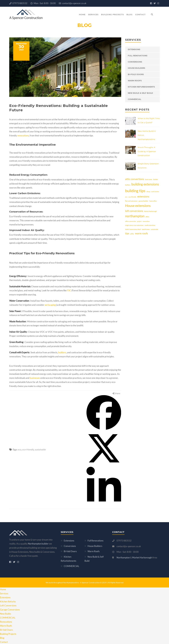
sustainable (40, 450)
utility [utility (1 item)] (132, 234)
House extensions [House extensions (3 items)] (138, 206)
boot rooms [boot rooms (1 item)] (149, 179)
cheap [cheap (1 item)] (148, 192)
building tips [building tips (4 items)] (135, 191)
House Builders (136, 68)
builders (62, 352)
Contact (140, 15)
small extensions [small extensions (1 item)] (150, 225)
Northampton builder (38, 544)
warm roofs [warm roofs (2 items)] (141, 233)
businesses (35, 378)
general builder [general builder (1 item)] (143, 201)
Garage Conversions (10, 610)
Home (82, 15)
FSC (69, 290)
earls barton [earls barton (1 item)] (155, 192)
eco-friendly (28, 450)
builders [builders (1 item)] (128, 185)
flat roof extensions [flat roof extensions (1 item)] (131, 201)
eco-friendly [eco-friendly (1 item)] (132, 197)
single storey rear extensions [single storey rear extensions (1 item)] (134, 225)
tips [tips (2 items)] (127, 233)
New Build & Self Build (140, 93)
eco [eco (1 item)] (126, 197)
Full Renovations (138, 56)
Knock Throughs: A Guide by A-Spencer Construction (147, 151)
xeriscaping (50, 305)
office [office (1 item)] (147, 217)
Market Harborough (142, 558)
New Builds (5, 614)
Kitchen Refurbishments (141, 87)
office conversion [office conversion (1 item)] (131, 221)
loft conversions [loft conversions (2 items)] (134, 211)
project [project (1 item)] (139, 221)
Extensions (134, 49)
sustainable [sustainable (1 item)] (154, 229)
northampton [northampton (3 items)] (135, 216)
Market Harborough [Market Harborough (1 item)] (150, 211)
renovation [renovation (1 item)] (146, 221)
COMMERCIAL (134, 99)
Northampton (123, 558)
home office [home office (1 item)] (153, 201)
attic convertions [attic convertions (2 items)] (135, 179)
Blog (130, 15)
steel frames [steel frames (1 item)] (146, 229)
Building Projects (112, 15)
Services (93, 15)
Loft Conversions (8, 605)
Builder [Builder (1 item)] (156, 179)
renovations (23, 136)
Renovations (6, 622)
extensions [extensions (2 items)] (143, 196)
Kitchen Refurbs (8, 602)
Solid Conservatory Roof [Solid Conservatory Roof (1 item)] (133, 229)
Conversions (135, 62)
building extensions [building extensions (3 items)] (145, 184)
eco (19, 450)
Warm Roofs (135, 81)
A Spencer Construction (90, 582)
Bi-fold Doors (136, 74)
